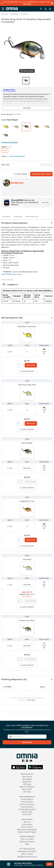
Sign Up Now (27, 742)
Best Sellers (27, 779)
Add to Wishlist (21, 174)
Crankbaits (25, 14)
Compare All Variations (10, 142)
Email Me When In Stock (41, 174)
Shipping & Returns (27, 842)
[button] (27, 223)
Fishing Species (27, 807)
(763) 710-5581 (27, 854)
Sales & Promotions (27, 787)
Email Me (27, 468)
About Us (27, 822)
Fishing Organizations (27, 809)
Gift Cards (27, 792)
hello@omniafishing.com (27, 857)
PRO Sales (27, 784)
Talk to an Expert (27, 839)
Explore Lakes (27, 812)
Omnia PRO (27, 814)
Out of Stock (30, 482)
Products (5, 14)
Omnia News (27, 824)
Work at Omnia (27, 827)
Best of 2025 (27, 789)
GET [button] (49, 864)
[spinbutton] (20, 365)
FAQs (27, 844)
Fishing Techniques (27, 804)
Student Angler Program (27, 832)
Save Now (27, 4)
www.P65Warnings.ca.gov (12, 274)
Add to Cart (31, 365)
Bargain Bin (27, 782)
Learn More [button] (45, 202)
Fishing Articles (27, 802)
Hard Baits (14, 14)
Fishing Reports (27, 799)
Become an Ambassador (27, 829)
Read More (27, 108)
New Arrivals (27, 777)
